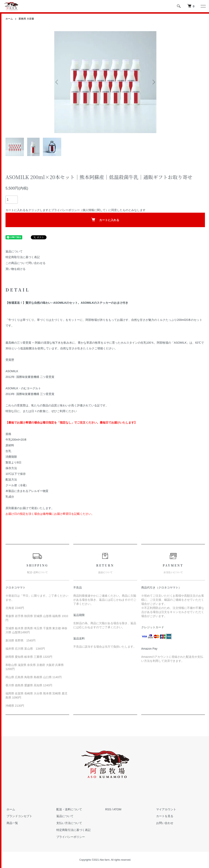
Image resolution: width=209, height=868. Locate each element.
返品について (14, 251)
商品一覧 (11, 823)
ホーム (9, 19)
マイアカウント (165, 809)
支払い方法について (68, 823)
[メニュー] (203, 6)
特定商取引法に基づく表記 (23, 257)
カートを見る (164, 816)
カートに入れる (105, 220)
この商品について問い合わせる (26, 263)
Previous (57, 82)
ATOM (117, 809)
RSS (108, 809)
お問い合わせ (164, 823)
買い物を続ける (16, 269)
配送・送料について (68, 809)
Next (153, 82)
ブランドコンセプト (18, 816)
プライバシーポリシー (66, 210)
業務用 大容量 (26, 19)
